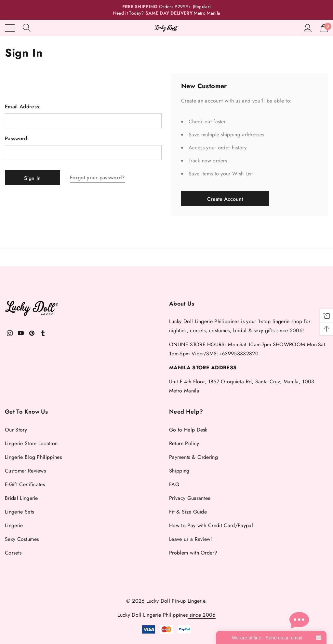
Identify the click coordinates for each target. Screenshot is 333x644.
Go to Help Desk (188, 430)
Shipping (179, 471)
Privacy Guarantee (190, 498)
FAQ (174, 484)
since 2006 (202, 615)
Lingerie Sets (19, 512)
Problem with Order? (193, 553)
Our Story (16, 430)
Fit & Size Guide (188, 512)
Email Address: (23, 107)
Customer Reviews (25, 471)
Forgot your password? (97, 178)
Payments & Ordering (193, 457)
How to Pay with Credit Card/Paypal (211, 525)
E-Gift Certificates (25, 484)
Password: (17, 139)
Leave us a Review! (191, 539)
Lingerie (14, 525)
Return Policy (184, 443)
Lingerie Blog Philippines (33, 457)
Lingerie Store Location (31, 443)
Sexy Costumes (22, 539)
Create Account (225, 199)
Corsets (13, 553)
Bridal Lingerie (21, 498)
